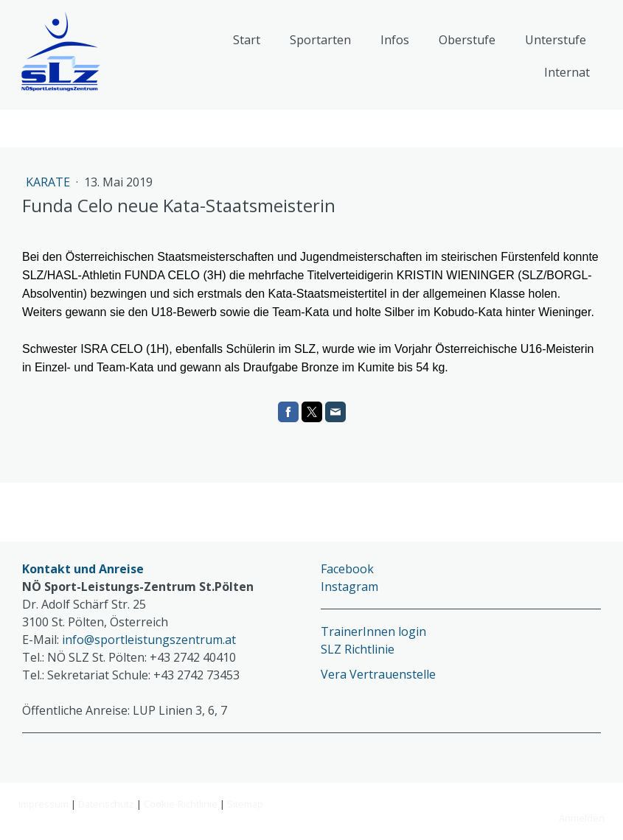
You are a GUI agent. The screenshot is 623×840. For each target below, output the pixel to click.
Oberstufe (467, 40)
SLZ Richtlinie (358, 649)
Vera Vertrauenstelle (378, 674)
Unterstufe (556, 40)
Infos (395, 40)
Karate (49, 182)
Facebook (347, 569)
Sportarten (320, 40)
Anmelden (582, 818)
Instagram (349, 587)
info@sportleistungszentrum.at (149, 640)
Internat (567, 72)
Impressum (43, 804)
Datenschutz (106, 804)
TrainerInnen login (373, 631)
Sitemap (245, 804)
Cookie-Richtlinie (181, 804)
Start (247, 40)
